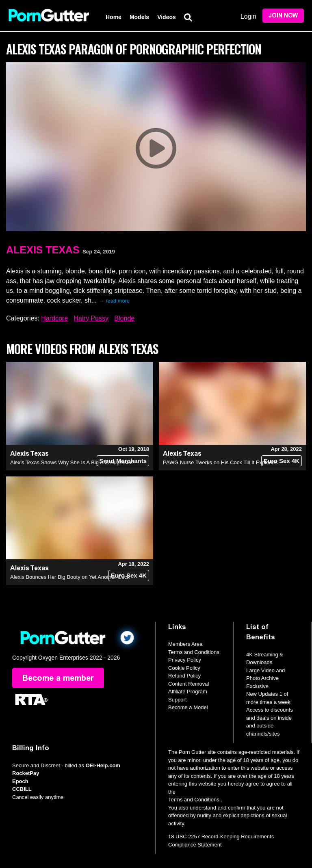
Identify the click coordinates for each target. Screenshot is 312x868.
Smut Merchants (123, 461)
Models (139, 17)
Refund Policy (184, 676)
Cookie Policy (184, 668)
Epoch (20, 781)
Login (248, 16)
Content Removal (188, 684)
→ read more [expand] (114, 301)
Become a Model (188, 707)
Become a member (58, 678)
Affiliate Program (188, 692)
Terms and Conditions (194, 652)
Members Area (185, 644)
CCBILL (22, 789)
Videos (167, 17)
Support (178, 700)
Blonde (124, 318)
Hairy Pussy (91, 318)
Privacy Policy (185, 660)
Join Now (283, 16)
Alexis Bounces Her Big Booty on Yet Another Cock (70, 577)
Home (114, 17)
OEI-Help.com (103, 765)
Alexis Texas (43, 250)
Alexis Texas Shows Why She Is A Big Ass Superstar (72, 462)
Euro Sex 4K (282, 461)
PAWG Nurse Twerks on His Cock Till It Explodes (220, 462)
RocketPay (26, 773)
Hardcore (54, 318)
